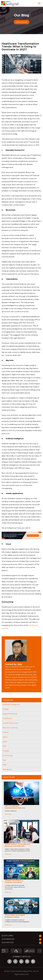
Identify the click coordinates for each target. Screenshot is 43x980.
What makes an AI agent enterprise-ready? (15, 916)
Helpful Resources (10, 723)
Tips (4, 760)
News (5, 737)
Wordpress (7, 769)
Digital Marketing (10, 714)
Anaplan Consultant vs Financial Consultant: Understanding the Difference (17, 882)
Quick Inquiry (22, 22)
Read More (8, 814)
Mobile (6, 732)
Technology (8, 755)
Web (5, 765)
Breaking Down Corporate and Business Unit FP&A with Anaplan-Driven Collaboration (17, 846)
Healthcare (7, 718)
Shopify (6, 751)
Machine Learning (10, 728)
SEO (4, 746)
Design (6, 709)
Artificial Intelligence (11, 704)
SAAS (5, 742)
